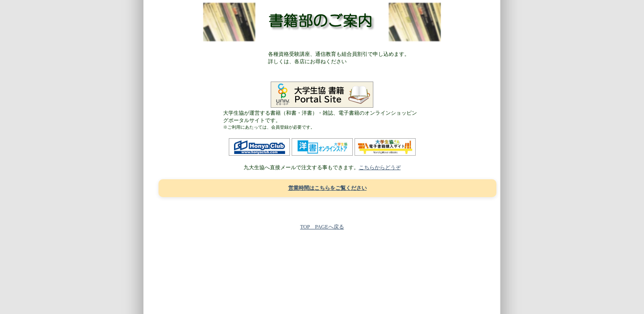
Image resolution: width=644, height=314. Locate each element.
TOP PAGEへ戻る (322, 227)
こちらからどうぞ (380, 167)
